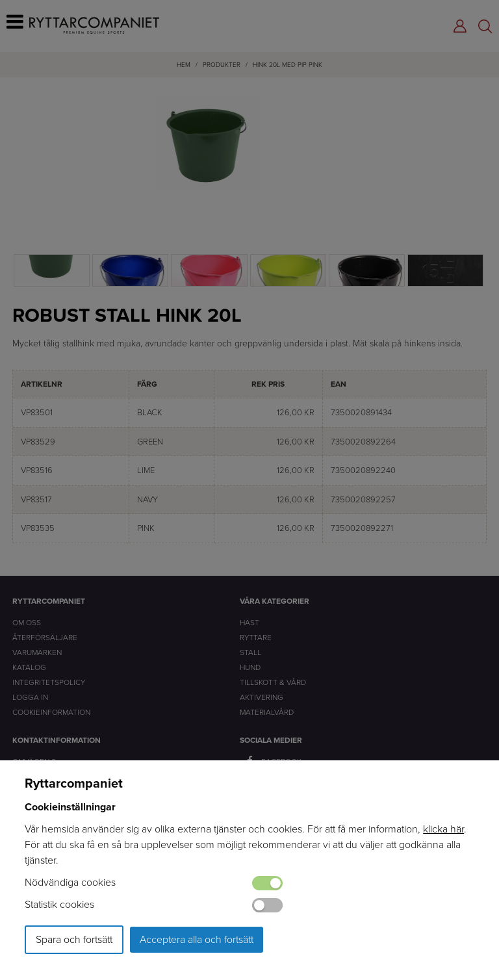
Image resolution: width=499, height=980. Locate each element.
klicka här (443, 829)
